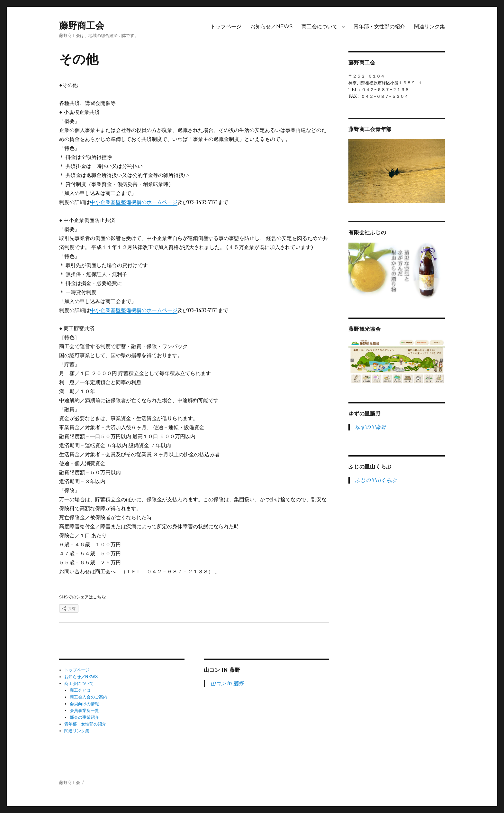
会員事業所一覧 (84, 711)
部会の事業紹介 (84, 717)
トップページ (226, 27)
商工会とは (80, 690)
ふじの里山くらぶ (370, 467)
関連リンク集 (429, 27)
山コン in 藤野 (222, 670)
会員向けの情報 (84, 704)
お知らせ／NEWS (271, 27)
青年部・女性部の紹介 (379, 27)
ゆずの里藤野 (365, 414)
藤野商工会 (82, 25)
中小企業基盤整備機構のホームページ (134, 202)
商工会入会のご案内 (89, 697)
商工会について (319, 27)
